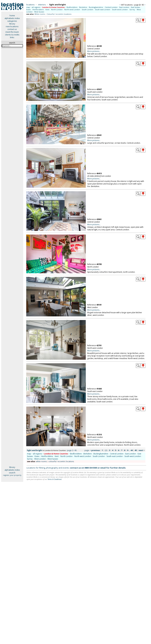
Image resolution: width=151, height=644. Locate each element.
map (28, 7)
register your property (12, 475)
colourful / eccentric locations (61, 461)
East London (124, 7)
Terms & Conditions (55, 479)
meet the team (12, 32)
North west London (72, 9)
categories (12, 21)
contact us (12, 29)
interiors (42, 5)
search (12, 473)
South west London (120, 9)
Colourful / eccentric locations (59, 14)
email (103, 468)
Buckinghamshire (96, 7)
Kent (47, 9)
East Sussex (136, 7)
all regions (36, 7)
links (12, 37)
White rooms (40, 14)
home (12, 15)
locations (30, 5)
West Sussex (39, 12)
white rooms (41, 461)
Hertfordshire (38, 9)
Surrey (132, 9)
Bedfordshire (72, 7)
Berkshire (83, 7)
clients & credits (12, 35)
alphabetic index (12, 18)
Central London (111, 7)
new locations (12, 26)
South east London (103, 9)
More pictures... (94, 51)
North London (57, 9)
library (12, 24)
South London (87, 9)
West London (40, 459)
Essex (28, 9)
